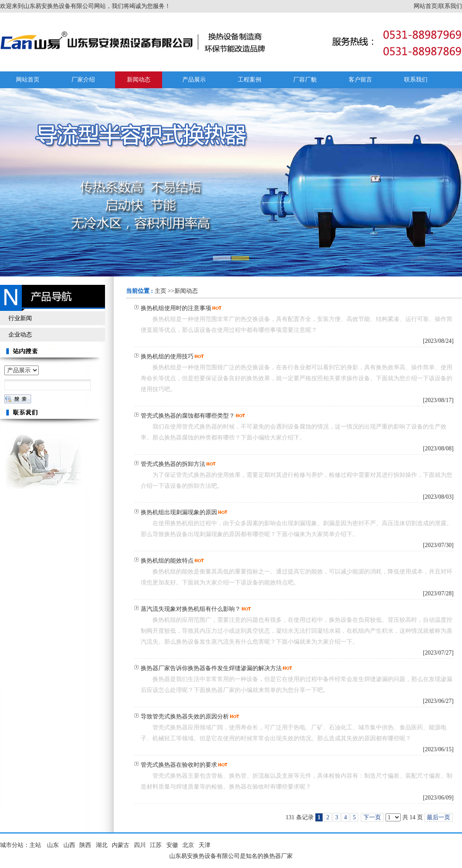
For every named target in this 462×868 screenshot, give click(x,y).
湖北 (102, 845)
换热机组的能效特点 (167, 561)
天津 (205, 845)
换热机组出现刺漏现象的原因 (179, 512)
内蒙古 (121, 845)
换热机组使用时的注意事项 (176, 308)
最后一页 (438, 817)
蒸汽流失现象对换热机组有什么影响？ (191, 609)
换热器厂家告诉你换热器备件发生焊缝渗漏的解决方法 (211, 668)
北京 (188, 845)
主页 (160, 291)
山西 (69, 845)
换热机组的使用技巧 (167, 356)
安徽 (172, 845)
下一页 (372, 817)
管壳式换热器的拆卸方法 (173, 464)
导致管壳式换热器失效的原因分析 (185, 717)
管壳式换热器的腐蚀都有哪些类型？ (188, 416)
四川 (140, 845)
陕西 (85, 845)
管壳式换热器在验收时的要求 (179, 765)
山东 (53, 845)
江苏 (156, 845)
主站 (35, 845)
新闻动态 (186, 291)
